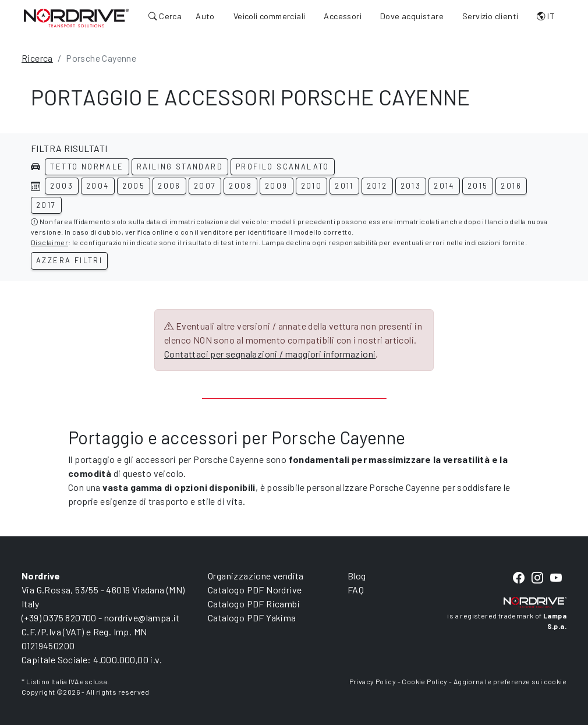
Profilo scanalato (283, 167)
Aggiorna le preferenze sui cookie (510, 681)
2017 (46, 205)
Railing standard (180, 167)
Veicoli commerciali (270, 16)
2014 (444, 186)
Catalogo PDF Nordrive (255, 590)
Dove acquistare (412, 16)
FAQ (356, 590)
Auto (205, 16)
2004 (98, 186)
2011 (344, 186)
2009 (277, 186)
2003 (62, 186)
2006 (169, 186)
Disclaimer (49, 242)
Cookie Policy (424, 681)
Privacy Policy (373, 681)
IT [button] (546, 16)
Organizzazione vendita (256, 576)
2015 (478, 186)
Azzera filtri (69, 260)
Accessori (343, 16)
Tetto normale (87, 167)
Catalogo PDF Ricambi (254, 604)
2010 (312, 186)
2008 (240, 186)
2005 (134, 186)
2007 (205, 186)
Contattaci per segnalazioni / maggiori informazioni (270, 354)
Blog (357, 576)
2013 (411, 186)
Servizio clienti (490, 16)
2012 (377, 186)
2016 (511, 186)
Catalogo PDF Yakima (252, 618)
